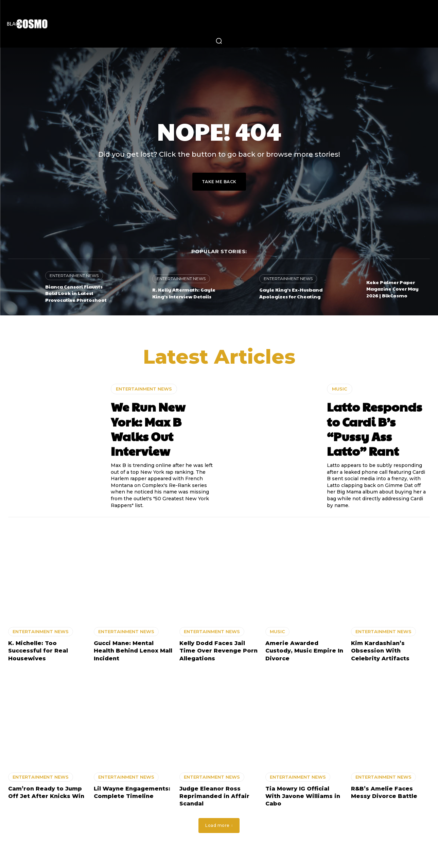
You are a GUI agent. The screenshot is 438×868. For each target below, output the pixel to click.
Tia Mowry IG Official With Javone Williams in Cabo (303, 797)
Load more (219, 826)
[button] (219, 41)
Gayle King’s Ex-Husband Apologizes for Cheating (291, 293)
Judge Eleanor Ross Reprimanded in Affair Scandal (214, 797)
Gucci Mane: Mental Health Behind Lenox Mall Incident (133, 652)
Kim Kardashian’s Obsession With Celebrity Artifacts (380, 652)
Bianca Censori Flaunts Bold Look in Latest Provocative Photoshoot (76, 293)
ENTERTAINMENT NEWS (74, 275)
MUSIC (340, 390)
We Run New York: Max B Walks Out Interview (148, 430)
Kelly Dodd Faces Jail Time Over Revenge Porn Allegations (218, 652)
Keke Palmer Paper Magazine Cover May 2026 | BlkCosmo (392, 289)
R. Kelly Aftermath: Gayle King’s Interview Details (184, 293)
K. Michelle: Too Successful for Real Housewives (38, 652)
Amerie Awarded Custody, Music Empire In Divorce (304, 652)
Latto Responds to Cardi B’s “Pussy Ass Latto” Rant (374, 430)
